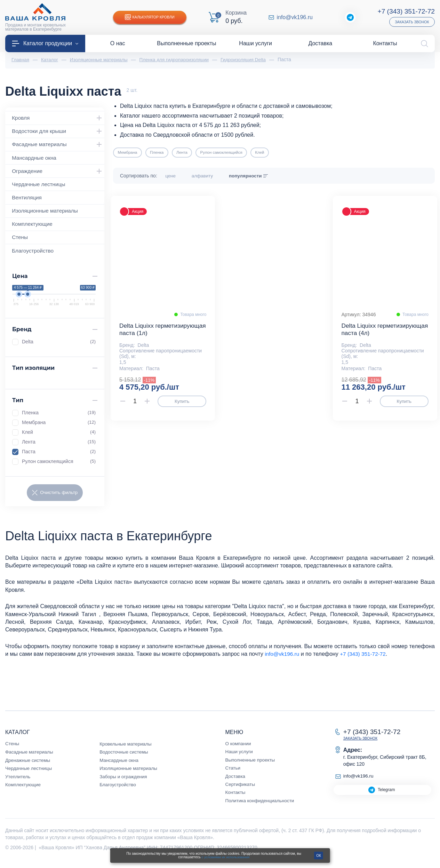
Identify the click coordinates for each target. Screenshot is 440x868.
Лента (59, 445)
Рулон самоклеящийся (59, 465)
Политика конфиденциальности (261, 804)
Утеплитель (18, 780)
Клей (59, 436)
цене (176, 176)
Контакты (236, 796)
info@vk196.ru (295, 17)
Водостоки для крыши (58, 132)
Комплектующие (33, 227)
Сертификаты (241, 788)
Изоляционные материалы (47, 213)
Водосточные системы (125, 756)
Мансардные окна (35, 159)
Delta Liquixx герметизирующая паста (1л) (161, 335)
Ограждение (58, 173)
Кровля (58, 118)
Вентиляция (28, 200)
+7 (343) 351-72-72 (405, 11)
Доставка (236, 780)
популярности (258, 176)
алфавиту (211, 176)
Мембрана (59, 426)
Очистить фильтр (55, 496)
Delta (59, 345)
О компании (239, 748)
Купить (182, 407)
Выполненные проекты (251, 764)
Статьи (233, 772)
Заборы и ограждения (124, 780)
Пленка (59, 416)
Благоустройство (34, 254)
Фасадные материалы (58, 145)
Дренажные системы (29, 764)
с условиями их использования (225, 857)
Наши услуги (240, 756)
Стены (21, 240)
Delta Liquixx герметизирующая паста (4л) (383, 335)
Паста (59, 455)
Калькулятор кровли (151, 17)
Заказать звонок (411, 22)
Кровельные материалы (127, 748)
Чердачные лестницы (40, 186)
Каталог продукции (45, 43)
